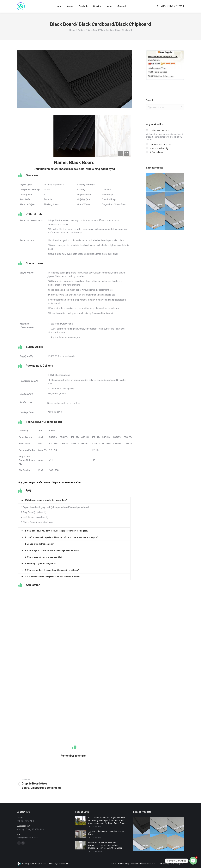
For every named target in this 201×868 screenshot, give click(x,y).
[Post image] (81, 820)
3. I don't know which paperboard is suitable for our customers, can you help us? (61, 537)
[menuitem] (59, 6)
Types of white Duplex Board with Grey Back (106, 833)
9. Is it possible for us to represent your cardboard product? (52, 577)
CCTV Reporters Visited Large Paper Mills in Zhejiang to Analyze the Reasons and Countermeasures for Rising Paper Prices (107, 820)
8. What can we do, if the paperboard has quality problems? (52, 570)
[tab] (74, 500)
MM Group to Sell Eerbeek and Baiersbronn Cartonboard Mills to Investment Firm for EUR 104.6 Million (105, 845)
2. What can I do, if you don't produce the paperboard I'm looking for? (56, 531)
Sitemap (114, 863)
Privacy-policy (123, 863)
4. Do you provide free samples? (40, 544)
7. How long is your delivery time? (40, 564)
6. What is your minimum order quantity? (43, 557)
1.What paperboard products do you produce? (46, 500)
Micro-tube (135, 863)
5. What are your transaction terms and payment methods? (52, 550)
